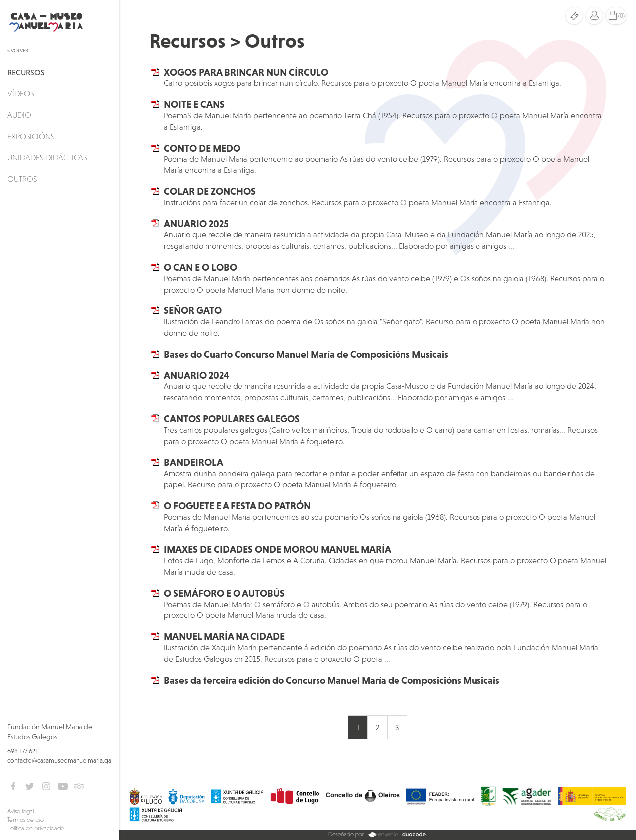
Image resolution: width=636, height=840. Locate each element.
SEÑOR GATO (193, 310)
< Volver (18, 50)
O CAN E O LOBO (200, 267)
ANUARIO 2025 (196, 224)
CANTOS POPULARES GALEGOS (232, 419)
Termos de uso (26, 820)
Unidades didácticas (47, 157)
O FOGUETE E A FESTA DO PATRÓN (237, 506)
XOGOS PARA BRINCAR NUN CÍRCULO (246, 72)
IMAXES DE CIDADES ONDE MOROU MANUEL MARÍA (278, 549)
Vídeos (21, 93)
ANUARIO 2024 (197, 375)
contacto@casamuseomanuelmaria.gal (60, 760)
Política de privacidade (36, 828)
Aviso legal (21, 811)
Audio (19, 115)
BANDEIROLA (194, 462)
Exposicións (31, 136)
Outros (22, 179)
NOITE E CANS (194, 104)
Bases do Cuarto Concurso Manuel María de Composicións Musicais (306, 354)
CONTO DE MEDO (202, 148)
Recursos (26, 72)
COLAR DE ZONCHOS (210, 191)
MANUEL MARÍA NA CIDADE (224, 636)
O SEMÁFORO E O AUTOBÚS (224, 593)
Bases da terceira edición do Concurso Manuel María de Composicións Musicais (332, 680)
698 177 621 (23, 751)
